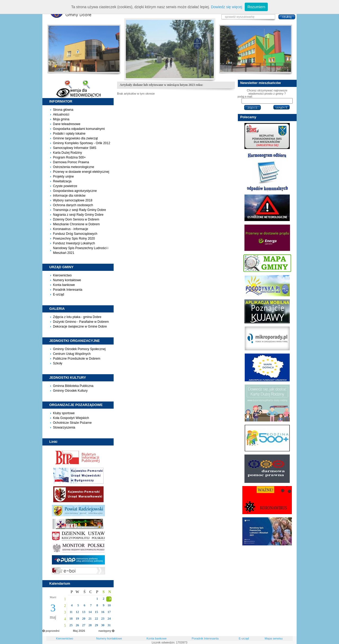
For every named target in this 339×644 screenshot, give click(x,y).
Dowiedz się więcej (226, 7)
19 (77, 619)
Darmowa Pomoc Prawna (71, 162)
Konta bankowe (64, 285)
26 (77, 625)
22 (96, 619)
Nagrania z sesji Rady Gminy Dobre (78, 215)
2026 (82, 631)
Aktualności (61, 114)
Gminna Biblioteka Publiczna (73, 386)
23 (103, 619)
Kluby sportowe (64, 413)
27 (84, 625)
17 (109, 612)
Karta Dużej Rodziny (67, 153)
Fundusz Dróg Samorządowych (75, 234)
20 (84, 619)
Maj (75, 631)
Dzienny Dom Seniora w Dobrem (76, 219)
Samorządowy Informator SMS (75, 148)
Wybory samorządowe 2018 (73, 200)
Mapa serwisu (274, 638)
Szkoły (58, 363)
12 (77, 612)
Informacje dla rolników (69, 196)
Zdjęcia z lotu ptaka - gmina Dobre (77, 317)
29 (96, 625)
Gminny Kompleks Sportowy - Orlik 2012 (82, 143)
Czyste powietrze (65, 186)
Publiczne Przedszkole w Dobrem (77, 359)
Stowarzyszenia (64, 427)
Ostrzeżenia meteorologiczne (73, 167)
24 (109, 619)
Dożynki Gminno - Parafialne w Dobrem (81, 322)
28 (90, 625)
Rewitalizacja (62, 181)
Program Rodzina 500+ (69, 157)
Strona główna (63, 110)
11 (71, 612)
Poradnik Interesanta (68, 290)
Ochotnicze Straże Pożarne (72, 423)
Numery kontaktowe (67, 280)
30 (103, 625)
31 (109, 625)
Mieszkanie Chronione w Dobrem (76, 224)
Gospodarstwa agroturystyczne (75, 191)
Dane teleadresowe (67, 124)
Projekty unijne (63, 177)
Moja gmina (61, 119)
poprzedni (53, 631)
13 (84, 612)
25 (71, 625)
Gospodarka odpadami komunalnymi (79, 129)
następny (105, 631)
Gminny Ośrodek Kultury (70, 391)
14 (90, 612)
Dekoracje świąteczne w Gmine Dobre (80, 327)
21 (90, 619)
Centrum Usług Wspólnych (72, 354)
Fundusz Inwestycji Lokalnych (74, 243)
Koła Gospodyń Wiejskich (71, 418)
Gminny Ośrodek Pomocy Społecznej (79, 349)
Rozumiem (256, 7)
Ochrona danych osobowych (73, 205)
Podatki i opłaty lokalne (69, 134)
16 (103, 612)
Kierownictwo (62, 275)
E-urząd (59, 294)
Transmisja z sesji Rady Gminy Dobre (79, 210)
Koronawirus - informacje (71, 229)
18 (71, 619)
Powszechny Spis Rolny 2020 (74, 239)
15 (96, 612)
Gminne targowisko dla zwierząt (75, 138)
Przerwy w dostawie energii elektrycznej (81, 172)
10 (109, 605)
